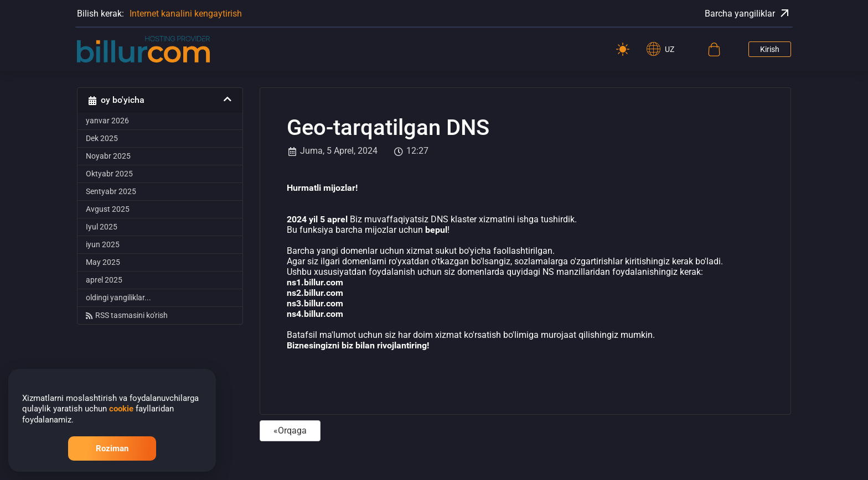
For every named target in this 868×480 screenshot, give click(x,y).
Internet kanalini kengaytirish (186, 14)
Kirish (770, 49)
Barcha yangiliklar (748, 13)
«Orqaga (290, 431)
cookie (121, 409)
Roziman (112, 448)
